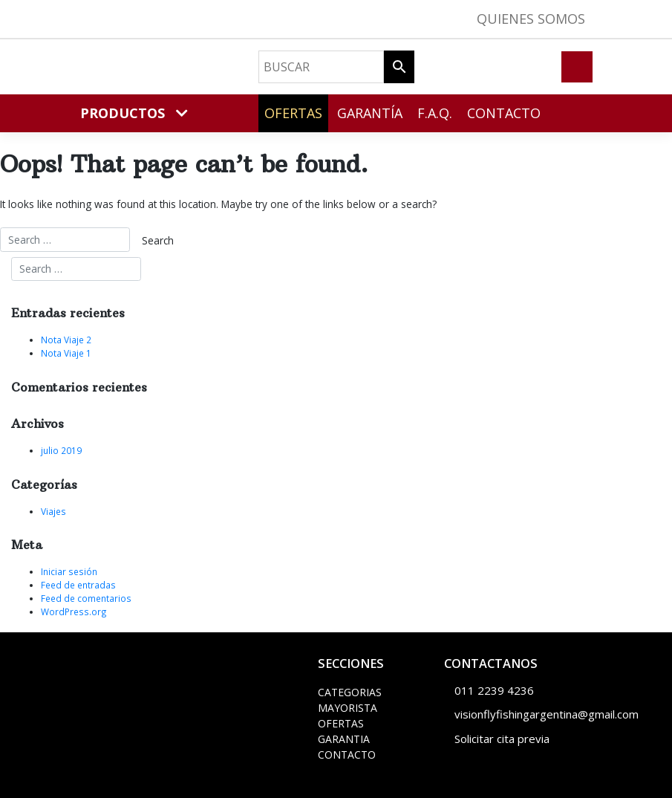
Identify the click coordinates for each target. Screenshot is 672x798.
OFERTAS (341, 723)
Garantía (370, 113)
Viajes (53, 511)
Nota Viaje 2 (66, 340)
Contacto (504, 113)
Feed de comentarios (86, 598)
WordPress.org (74, 612)
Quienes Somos (531, 19)
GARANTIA (344, 739)
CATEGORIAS (350, 692)
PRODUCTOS (134, 113)
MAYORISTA (348, 708)
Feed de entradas (78, 585)
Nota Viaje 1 (66, 353)
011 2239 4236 (494, 690)
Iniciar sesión (69, 571)
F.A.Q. (435, 113)
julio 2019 (61, 450)
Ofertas (293, 113)
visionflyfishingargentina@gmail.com (547, 714)
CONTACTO (347, 755)
